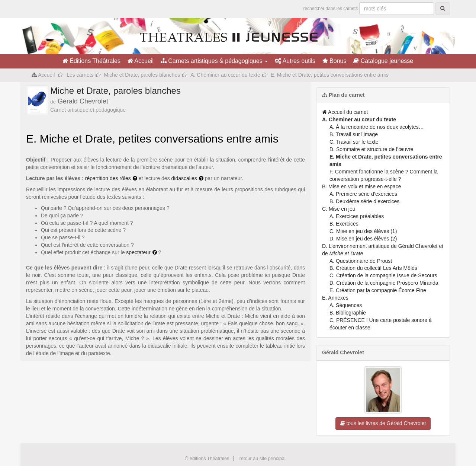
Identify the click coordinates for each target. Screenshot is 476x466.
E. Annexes (335, 298)
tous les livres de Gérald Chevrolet (383, 423)
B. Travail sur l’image (354, 134)
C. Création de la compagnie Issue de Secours (383, 275)
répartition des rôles (108, 178)
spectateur (138, 252)
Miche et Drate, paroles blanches (142, 75)
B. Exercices (344, 224)
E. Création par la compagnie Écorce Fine (378, 290)
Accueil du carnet (345, 112)
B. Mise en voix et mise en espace (361, 186)
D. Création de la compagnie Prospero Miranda (384, 283)
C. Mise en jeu (339, 209)
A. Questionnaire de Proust (361, 261)
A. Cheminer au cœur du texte (225, 75)
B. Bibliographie (348, 313)
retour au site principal (263, 459)
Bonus (335, 61)
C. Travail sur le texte (354, 142)
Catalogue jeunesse (383, 61)
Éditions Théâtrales (91, 61)
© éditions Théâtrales (207, 459)
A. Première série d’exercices (363, 194)
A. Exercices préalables (357, 216)
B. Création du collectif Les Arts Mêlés (373, 268)
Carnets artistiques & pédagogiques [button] (214, 61)
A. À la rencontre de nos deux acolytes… (377, 127)
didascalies (184, 178)
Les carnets (80, 75)
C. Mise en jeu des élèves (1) (363, 231)
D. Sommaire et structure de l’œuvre (372, 149)
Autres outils (295, 61)
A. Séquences (346, 305)
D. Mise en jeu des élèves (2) (363, 239)
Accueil (141, 61)
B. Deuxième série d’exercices (364, 201)
